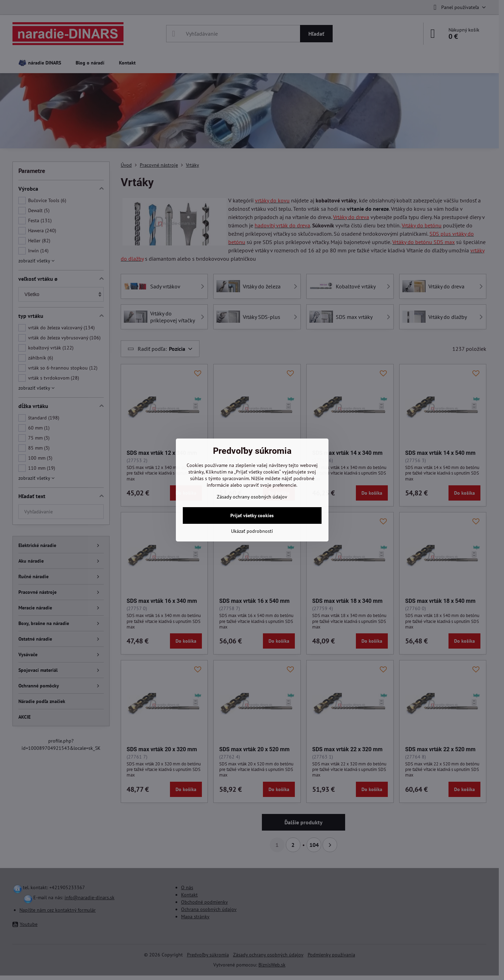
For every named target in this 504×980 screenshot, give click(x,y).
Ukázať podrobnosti (252, 531)
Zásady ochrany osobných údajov (252, 497)
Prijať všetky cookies (252, 515)
